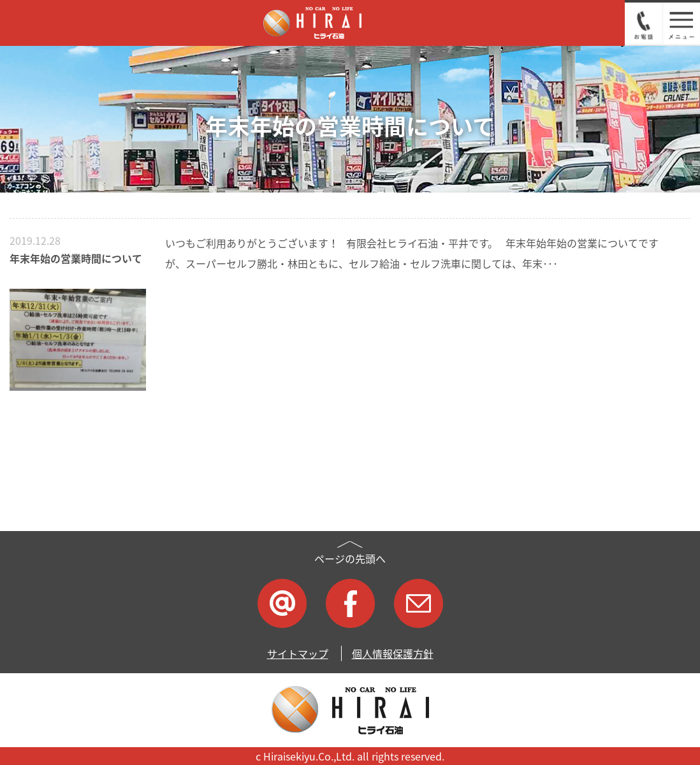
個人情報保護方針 (393, 653)
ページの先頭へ (350, 558)
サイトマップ (298, 653)
